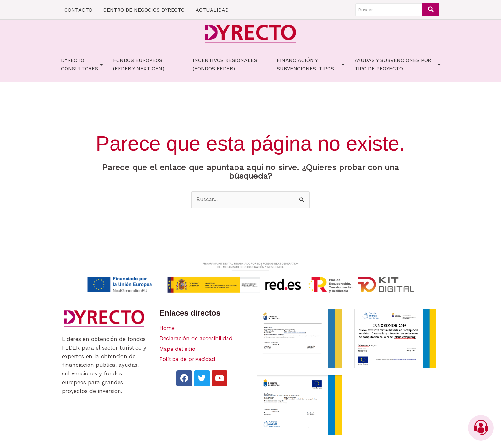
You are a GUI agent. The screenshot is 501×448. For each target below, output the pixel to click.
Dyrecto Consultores (82, 64)
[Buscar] (389, 10)
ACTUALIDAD (212, 10)
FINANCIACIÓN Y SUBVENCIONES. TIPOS (311, 64)
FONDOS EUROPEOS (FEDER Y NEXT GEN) (139, 64)
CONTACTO (78, 10)
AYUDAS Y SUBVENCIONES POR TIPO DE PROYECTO (398, 64)
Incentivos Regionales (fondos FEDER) (225, 64)
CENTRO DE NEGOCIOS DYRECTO (144, 10)
